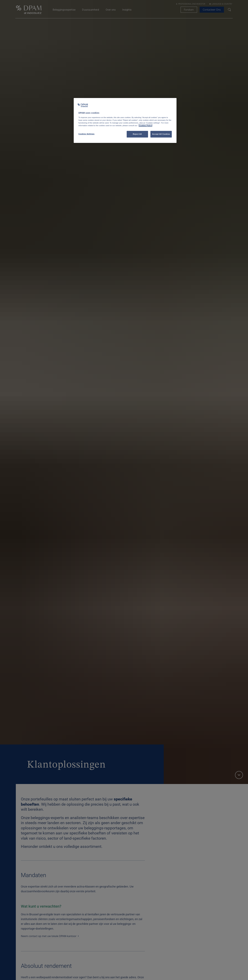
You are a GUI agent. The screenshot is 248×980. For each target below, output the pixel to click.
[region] (125, 120)
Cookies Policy (145, 126)
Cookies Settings (86, 134)
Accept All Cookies (161, 134)
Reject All (137, 134)
